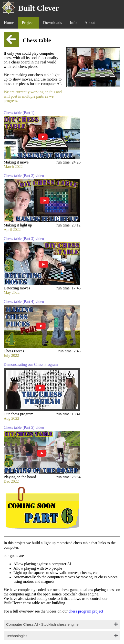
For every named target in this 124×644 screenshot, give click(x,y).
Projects (29, 23)
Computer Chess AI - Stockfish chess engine (42, 624)
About (90, 23)
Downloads (52, 23)
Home (9, 23)
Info (73, 23)
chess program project (86, 611)
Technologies (17, 636)
